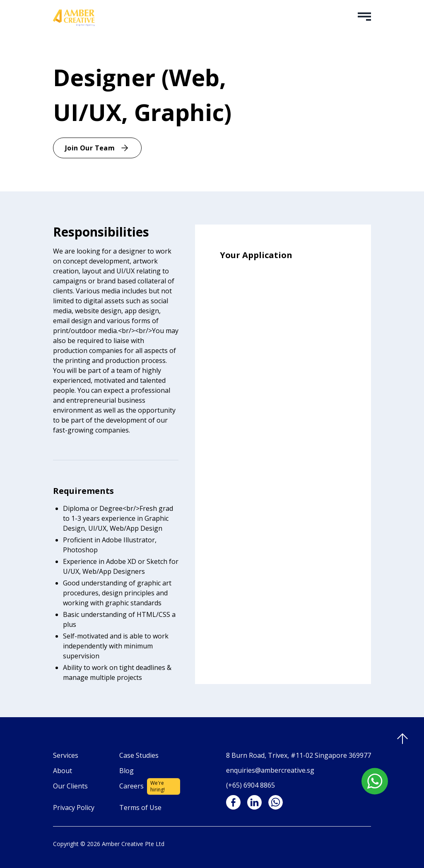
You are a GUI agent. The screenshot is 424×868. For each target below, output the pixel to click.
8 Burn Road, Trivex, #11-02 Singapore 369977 (299, 755)
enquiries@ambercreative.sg (270, 770)
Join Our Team (97, 148)
